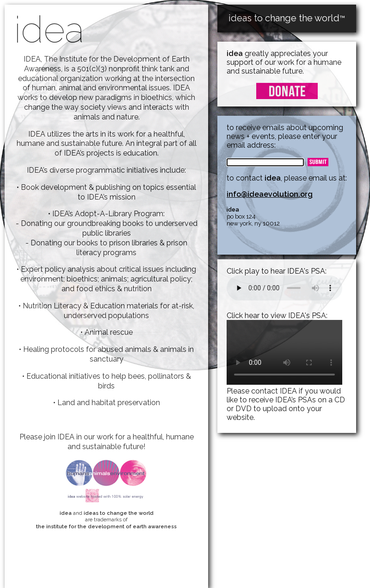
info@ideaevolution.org (270, 194)
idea (49, 30)
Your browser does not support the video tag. (284, 352)
